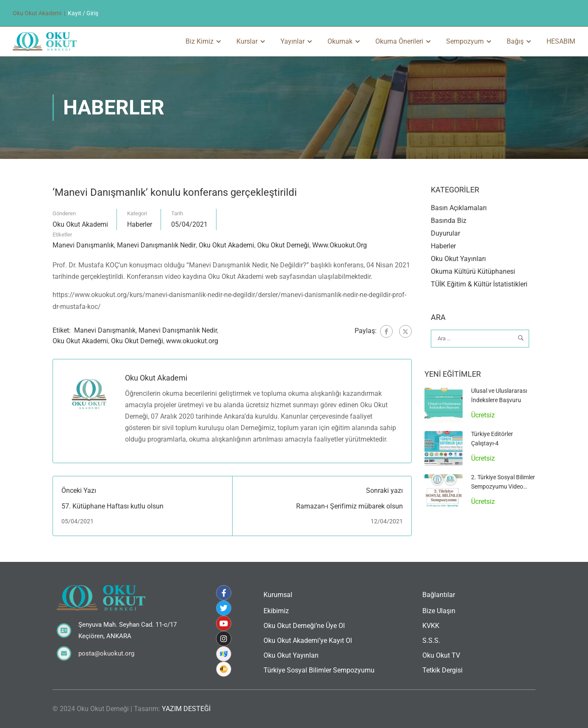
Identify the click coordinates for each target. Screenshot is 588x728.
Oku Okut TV (441, 655)
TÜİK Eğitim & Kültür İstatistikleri (479, 285)
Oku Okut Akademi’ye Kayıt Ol (308, 640)
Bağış (515, 41)
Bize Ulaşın (439, 611)
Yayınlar (293, 41)
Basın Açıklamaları (459, 208)
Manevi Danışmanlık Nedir (156, 245)
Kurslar (247, 41)
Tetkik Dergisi (442, 670)
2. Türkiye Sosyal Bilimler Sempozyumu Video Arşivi (503, 487)
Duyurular (445, 234)
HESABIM (561, 41)
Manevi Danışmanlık (83, 245)
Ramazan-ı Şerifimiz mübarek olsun (349, 506)
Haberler (140, 224)
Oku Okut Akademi (80, 224)
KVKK (431, 626)
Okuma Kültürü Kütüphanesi (473, 272)
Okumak (340, 41)
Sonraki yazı (384, 491)
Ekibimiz (276, 611)
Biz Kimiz (200, 41)
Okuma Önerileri (399, 41)
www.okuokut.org (340, 245)
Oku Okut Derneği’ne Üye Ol (304, 626)
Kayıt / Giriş (83, 13)
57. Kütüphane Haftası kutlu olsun (112, 506)
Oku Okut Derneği (283, 245)
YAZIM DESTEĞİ (186, 709)
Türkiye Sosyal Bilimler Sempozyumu (319, 670)
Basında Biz (449, 221)
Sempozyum (465, 41)
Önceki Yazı (79, 491)
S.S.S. (431, 640)
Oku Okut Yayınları (458, 259)
